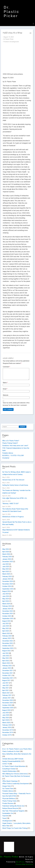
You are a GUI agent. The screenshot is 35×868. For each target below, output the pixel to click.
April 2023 (6, 631)
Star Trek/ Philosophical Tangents (13, 811)
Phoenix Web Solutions (24, 864)
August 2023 (6, 621)
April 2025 (6, 571)
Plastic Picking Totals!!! (10, 443)
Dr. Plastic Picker (12, 12)
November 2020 (8, 703)
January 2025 (7, 579)
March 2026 (6, 554)
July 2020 (6, 713)
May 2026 (6, 549)
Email (5, 389)
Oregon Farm (7, 786)
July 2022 (6, 653)
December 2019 (8, 730)
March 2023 (6, 633)
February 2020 (7, 725)
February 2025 (7, 576)
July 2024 (6, 594)
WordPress (20, 862)
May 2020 (6, 718)
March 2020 (6, 723)
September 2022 (8, 648)
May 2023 (6, 628)
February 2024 (7, 606)
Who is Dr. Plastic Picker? (11, 441)
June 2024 (6, 596)
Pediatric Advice (8, 453)
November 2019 (8, 732)
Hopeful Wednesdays (9, 771)
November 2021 (8, 673)
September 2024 (8, 589)
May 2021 (6, 688)
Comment (6, 367)
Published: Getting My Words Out (13, 806)
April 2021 (6, 690)
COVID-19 (6, 764)
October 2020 (7, 705)
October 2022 (7, 646)
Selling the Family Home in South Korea (15, 485)
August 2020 (6, 710)
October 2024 (7, 586)
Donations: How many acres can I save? (15, 446)
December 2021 (8, 670)
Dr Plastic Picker (9, 39)
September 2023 (8, 619)
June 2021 (6, 685)
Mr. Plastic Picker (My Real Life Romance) (16, 776)
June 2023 (6, 626)
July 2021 (6, 683)
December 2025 (8, 562)
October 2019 (7, 735)
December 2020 (8, 700)
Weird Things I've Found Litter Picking (15, 828)
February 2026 (7, 557)
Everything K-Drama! (9, 769)
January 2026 (7, 559)
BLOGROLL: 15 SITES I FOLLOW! (13, 455)
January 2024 (7, 609)
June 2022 (6, 656)
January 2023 (7, 638)
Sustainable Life (8, 813)
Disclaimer (6, 458)
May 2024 (6, 599)
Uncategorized (14, 42)
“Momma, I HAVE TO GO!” (11, 504)
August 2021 (6, 680)
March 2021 (6, 693)
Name (5, 383)
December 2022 (8, 641)
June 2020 (6, 715)
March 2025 (6, 574)
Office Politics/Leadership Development (16, 784)
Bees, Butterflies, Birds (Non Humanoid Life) (17, 754)
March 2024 (6, 604)
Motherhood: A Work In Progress (13, 517)
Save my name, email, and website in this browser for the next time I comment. (16, 404)
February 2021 (7, 695)
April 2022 (6, 661)
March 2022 (6, 663)
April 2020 (6, 720)
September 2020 (8, 708)
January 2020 (7, 727)
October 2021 (7, 675)
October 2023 (7, 616)
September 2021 (8, 678)
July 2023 (6, 623)
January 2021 (7, 698)
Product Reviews (8, 803)
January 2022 (7, 668)
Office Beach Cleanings (10, 781)
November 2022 (8, 643)
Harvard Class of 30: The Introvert (13, 480)
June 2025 (6, 567)
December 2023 (8, 611)
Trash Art (5, 816)
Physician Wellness (9, 799)
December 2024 (8, 581)
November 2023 (8, 614)
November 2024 (8, 584)
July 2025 (6, 564)
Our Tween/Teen (8, 789)
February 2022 (7, 666)
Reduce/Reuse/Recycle (10, 808)
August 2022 (6, 651)
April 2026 (6, 552)
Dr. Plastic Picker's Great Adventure (14, 766)
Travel (4, 818)
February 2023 (7, 636)
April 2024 (6, 601)
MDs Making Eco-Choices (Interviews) (15, 774)
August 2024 (6, 591)
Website (6, 395)
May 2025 (6, 569)
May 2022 (6, 658)
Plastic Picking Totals (9, 801)
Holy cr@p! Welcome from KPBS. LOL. (15, 498)
